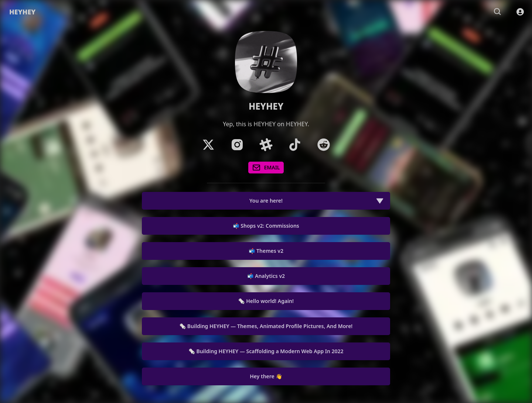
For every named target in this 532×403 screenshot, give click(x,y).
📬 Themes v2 (266, 251)
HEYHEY (22, 12)
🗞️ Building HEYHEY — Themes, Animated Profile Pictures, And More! (266, 326)
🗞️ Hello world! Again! (266, 301)
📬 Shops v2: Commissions (266, 226)
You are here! (317, 201)
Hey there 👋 (266, 376)
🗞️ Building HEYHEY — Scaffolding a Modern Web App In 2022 (266, 351)
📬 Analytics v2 (266, 276)
